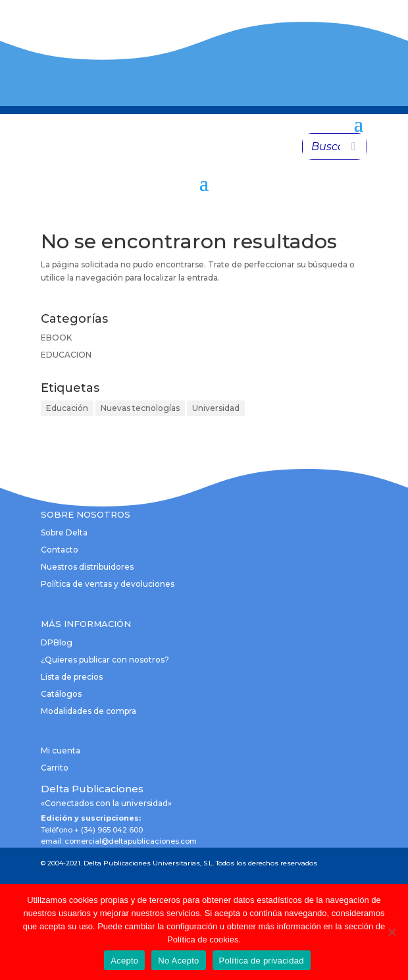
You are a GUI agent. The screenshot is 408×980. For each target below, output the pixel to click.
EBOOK (56, 338)
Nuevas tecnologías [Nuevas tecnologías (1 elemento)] (140, 408)
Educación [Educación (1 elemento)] (67, 408)
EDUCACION (66, 355)
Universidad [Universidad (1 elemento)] (216, 408)
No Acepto (178, 961)
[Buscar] (353, 147)
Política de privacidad (262, 961)
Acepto (124, 961)
